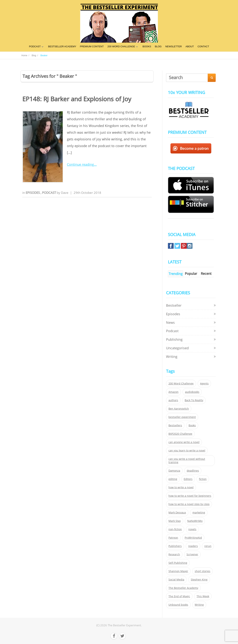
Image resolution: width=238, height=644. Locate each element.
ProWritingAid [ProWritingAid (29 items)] (193, 538)
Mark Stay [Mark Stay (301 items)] (175, 521)
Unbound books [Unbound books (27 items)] (178, 605)
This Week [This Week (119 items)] (203, 596)
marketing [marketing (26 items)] (199, 513)
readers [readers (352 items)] (193, 546)
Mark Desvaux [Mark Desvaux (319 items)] (177, 513)
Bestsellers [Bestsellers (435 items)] (175, 425)
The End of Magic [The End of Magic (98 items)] (179, 596)
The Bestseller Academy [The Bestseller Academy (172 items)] (183, 588)
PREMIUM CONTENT (92, 46)
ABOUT (190, 46)
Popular (191, 273)
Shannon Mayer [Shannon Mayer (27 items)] (178, 571)
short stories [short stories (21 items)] (202, 571)
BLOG (158, 46)
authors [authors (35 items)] (173, 400)
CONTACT (203, 46)
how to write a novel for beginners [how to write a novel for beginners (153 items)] (190, 496)
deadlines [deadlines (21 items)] (193, 471)
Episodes (33, 193)
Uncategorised (177, 348)
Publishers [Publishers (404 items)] (175, 546)
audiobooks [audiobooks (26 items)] (192, 392)
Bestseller (174, 305)
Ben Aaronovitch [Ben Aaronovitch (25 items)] (179, 409)
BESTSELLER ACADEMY (62, 46)
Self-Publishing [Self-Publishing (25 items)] (178, 563)
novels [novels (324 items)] (192, 529)
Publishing (174, 339)
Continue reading (80, 164)
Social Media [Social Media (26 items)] (176, 580)
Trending (176, 274)
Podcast (49, 193)
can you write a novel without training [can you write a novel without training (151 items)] (187, 461)
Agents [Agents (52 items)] (204, 384)
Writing (172, 357)
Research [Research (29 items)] (174, 554)
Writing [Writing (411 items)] (199, 605)
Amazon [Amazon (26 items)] (173, 392)
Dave (65, 193)
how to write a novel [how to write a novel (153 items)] (181, 487)
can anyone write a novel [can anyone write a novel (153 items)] (184, 442)
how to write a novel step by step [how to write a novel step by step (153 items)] (189, 504)
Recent (206, 273)
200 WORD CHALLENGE (121, 46)
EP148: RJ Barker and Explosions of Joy (77, 99)
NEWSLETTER (174, 46)
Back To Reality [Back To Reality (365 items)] (194, 400)
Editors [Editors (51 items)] (188, 479)
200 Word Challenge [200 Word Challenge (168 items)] (181, 384)
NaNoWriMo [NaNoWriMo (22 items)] (195, 521)
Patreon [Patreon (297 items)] (173, 538)
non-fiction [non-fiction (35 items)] (175, 529)
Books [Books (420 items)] (192, 425)
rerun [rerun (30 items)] (208, 546)
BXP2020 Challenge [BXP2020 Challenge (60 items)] (180, 434)
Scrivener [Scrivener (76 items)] (192, 554)
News (170, 322)
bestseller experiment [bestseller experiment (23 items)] (182, 417)
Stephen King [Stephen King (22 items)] (199, 580)
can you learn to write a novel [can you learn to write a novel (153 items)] (187, 451)
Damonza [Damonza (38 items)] (174, 471)
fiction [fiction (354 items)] (203, 479)
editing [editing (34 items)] (173, 479)
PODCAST (35, 46)
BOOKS (147, 46)
